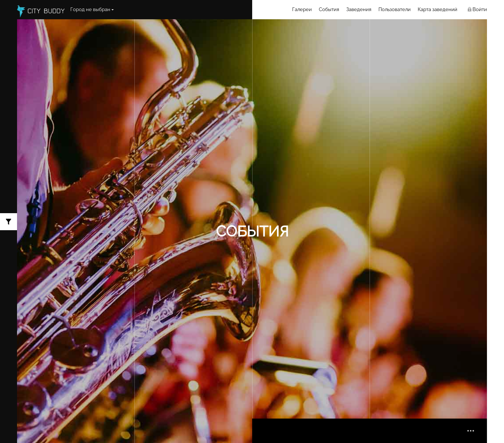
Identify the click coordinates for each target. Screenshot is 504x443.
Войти (480, 9)
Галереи (302, 9)
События (329, 9)
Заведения (359, 9)
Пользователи (395, 9)
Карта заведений (438, 9)
